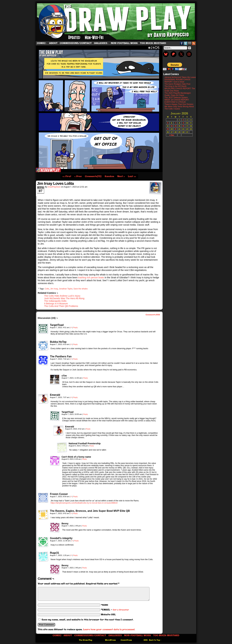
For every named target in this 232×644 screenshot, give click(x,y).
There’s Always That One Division (179, 104)
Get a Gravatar (121, 610)
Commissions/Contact (76, 43)
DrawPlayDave (54, 187)
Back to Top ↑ (155, 640)
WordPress (110, 640)
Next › (121, 176)
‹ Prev (78, 176)
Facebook (182, 43)
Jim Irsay (54, 289)
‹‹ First (67, 176)
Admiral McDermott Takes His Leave (180, 77)
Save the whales (81, 289)
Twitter (186, 43)
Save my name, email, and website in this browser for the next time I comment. (88, 620)
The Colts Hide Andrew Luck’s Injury (62, 296)
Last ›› (132, 176)
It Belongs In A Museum (56, 304)
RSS (194, 43)
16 (183, 126)
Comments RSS (153, 315)
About (53, 43)
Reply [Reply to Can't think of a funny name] (85, 459)
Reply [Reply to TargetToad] (75, 327)
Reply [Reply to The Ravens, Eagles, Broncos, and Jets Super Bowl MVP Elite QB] (75, 513)
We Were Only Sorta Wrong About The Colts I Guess (179, 108)
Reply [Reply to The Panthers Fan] (75, 359)
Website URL (108, 615)
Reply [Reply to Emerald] (75, 397)
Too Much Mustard (153, 43)
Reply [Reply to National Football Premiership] (92, 446)
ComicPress (126, 640)
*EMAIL (115, 610)
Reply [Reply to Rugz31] (75, 555)
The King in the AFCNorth (176, 86)
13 (172, 126)
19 (168, 129)
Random (109, 176)
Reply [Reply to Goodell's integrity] (76, 541)
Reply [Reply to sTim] (86, 378)
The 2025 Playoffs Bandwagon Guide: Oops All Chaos (178, 94)
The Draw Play (116, 22)
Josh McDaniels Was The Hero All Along (64, 298)
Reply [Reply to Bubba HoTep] (75, 344)
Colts (47, 289)
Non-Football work (124, 43)
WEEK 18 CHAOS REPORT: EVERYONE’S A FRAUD (177, 101)
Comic (42, 43)
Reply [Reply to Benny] (85, 526)
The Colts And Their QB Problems (61, 306)
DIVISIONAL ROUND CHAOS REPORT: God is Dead (177, 81)
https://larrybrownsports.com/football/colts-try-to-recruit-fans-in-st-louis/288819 (84, 503)
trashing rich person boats (91, 277)
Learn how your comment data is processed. (109, 630)
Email (190, 43)
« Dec (172, 135)
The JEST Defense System (176, 98)
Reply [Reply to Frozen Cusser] (75, 496)
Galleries (101, 43)
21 (175, 129)
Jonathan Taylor (66, 289)
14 (175, 126)
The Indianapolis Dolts (55, 301)
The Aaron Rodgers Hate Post (177, 84)
